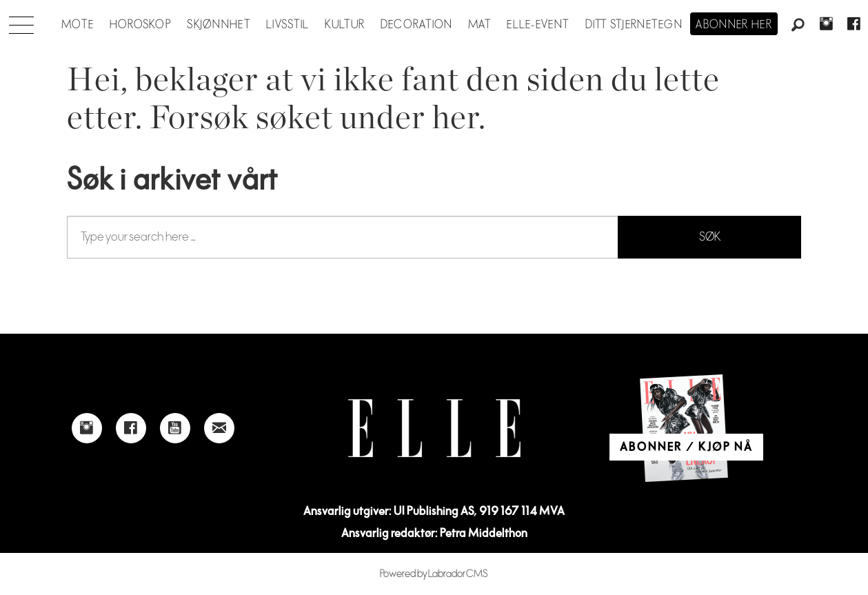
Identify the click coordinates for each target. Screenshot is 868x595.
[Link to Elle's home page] (434, 428)
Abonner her (734, 25)
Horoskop (141, 25)
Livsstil (287, 25)
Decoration (417, 25)
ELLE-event (538, 25)
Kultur (345, 25)
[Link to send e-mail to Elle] (219, 428)
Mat (480, 25)
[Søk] (798, 26)
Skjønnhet (219, 25)
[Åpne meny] (21, 21)
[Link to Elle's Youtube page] (175, 428)
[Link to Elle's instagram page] (87, 428)
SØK (710, 237)
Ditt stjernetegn (634, 25)
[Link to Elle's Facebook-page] (131, 428)
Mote (78, 25)
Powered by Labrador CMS (434, 574)
